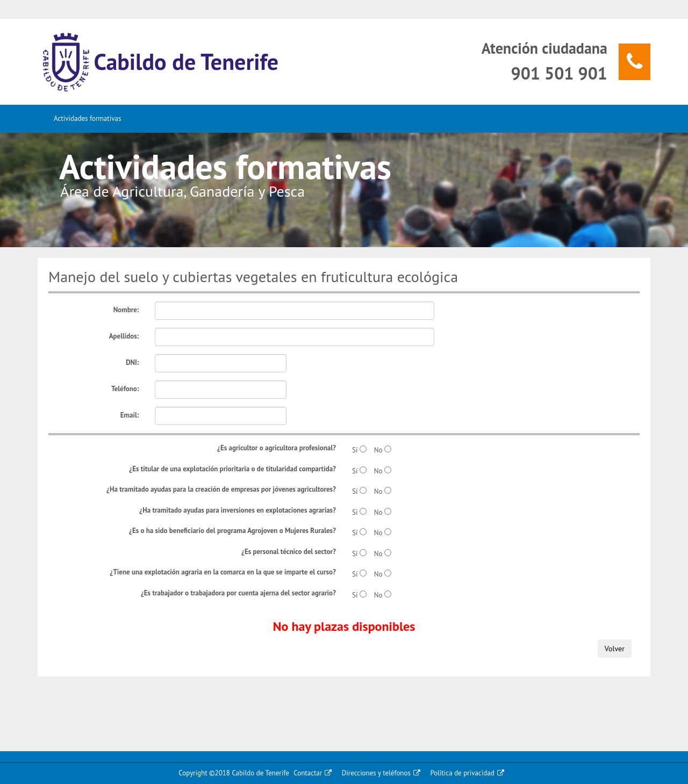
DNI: (132, 362)
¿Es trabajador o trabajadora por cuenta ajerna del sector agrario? (238, 593)
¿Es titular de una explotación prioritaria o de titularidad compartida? (232, 469)
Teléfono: (125, 389)
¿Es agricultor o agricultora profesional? (277, 448)
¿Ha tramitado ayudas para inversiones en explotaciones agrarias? (238, 510)
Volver (615, 649)
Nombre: (126, 310)
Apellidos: (124, 336)
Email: (130, 415)
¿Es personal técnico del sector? (289, 552)
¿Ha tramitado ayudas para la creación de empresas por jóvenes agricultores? (221, 489)
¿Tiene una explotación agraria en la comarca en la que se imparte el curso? (223, 572)
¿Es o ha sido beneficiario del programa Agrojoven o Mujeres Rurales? (232, 531)
